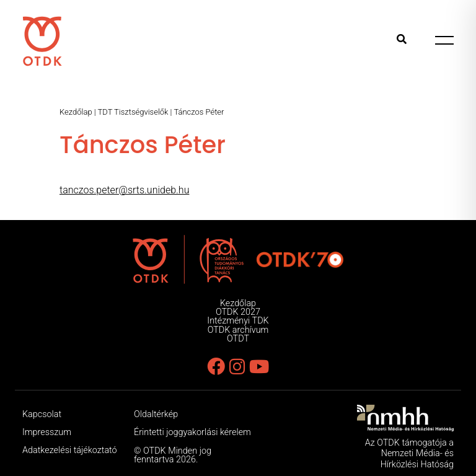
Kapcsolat (42, 414)
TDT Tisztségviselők (133, 112)
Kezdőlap (76, 112)
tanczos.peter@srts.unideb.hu (124, 190)
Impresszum (47, 432)
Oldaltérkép (156, 414)
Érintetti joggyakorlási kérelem (192, 432)
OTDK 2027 (238, 312)
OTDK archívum (238, 330)
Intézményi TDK (238, 321)
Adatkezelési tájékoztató (70, 450)
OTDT (238, 339)
